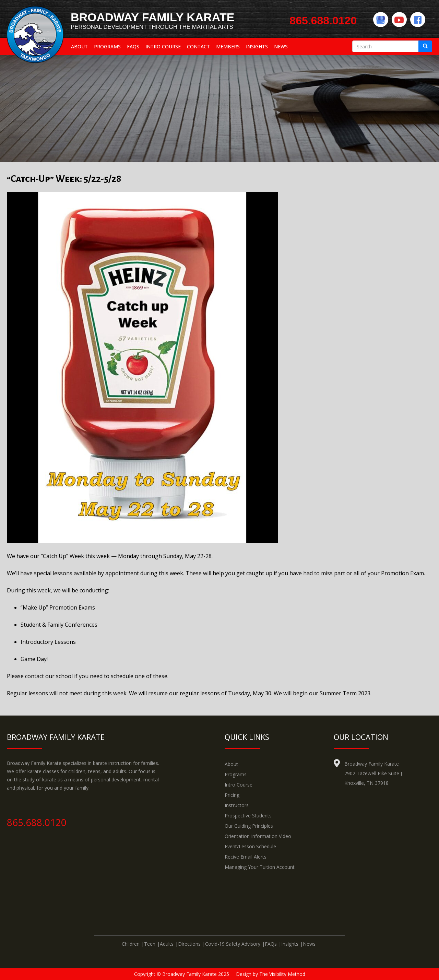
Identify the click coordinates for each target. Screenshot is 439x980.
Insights (257, 46)
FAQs (133, 46)
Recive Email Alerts (246, 857)
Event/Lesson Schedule (250, 846)
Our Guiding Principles (249, 826)
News (281, 46)
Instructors (237, 805)
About (79, 46)
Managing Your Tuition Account (260, 867)
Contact (198, 46)
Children (131, 944)
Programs (107, 46)
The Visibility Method (282, 974)
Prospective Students (248, 816)
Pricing (232, 795)
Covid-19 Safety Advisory (233, 944)
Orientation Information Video (258, 836)
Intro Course (163, 46)
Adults (167, 944)
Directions (189, 944)
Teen (150, 944)
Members (228, 46)
